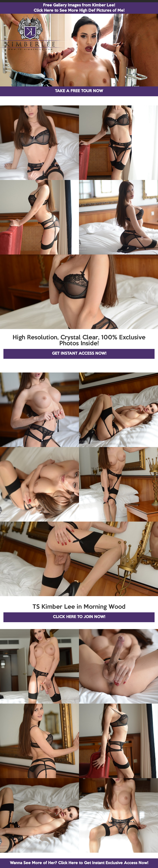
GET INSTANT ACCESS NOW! (79, 354)
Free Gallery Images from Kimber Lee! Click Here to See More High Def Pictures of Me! (79, 8)
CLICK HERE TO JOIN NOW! (79, 617)
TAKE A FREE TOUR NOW (79, 91)
